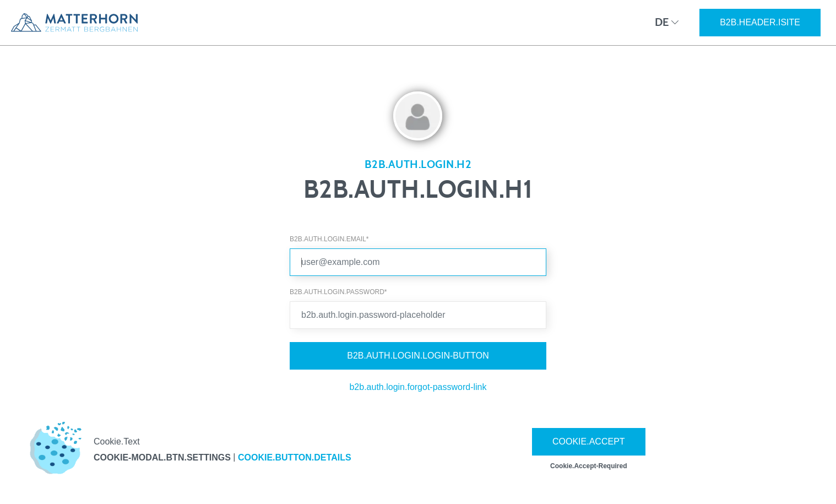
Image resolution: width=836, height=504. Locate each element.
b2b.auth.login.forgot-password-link (418, 387)
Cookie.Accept (589, 441)
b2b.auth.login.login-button (418, 356)
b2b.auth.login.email (329, 239)
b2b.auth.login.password (338, 292)
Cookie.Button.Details (295, 457)
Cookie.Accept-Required (588, 466)
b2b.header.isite (760, 22)
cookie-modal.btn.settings (162, 457)
